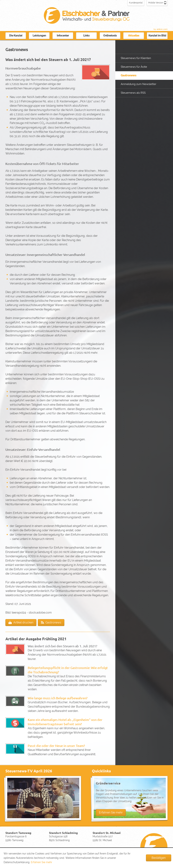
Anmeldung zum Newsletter (138, 84)
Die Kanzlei (16, 36)
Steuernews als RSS (133, 93)
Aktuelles (134, 36)
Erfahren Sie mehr (111, 813)
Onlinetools (110, 36)
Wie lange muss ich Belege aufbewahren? (58, 698)
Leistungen (39, 36)
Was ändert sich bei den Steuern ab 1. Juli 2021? (62, 646)
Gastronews (128, 75)
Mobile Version (156, 3)
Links (86, 36)
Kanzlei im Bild (157, 36)
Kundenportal (136, 3)
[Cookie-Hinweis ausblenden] (159, 858)
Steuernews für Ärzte (134, 67)
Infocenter (63, 36)
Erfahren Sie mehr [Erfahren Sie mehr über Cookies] (41, 862)
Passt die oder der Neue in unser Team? (56, 746)
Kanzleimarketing (161, 29)
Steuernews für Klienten (136, 58)
